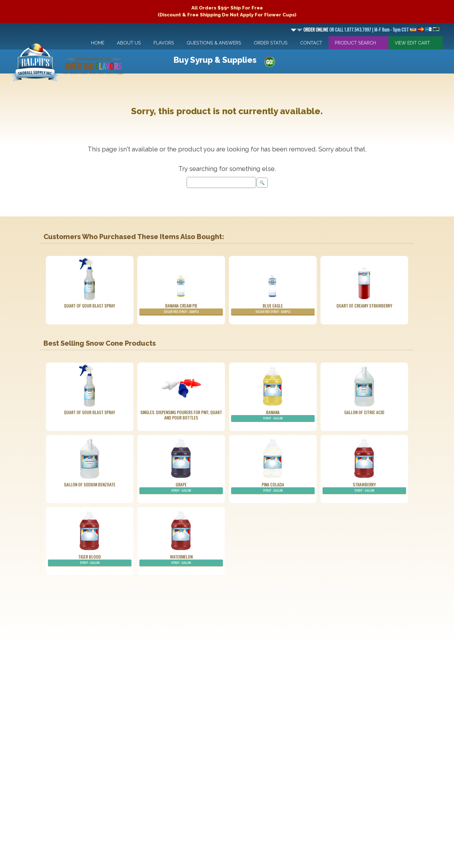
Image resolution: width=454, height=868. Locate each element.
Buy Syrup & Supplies (215, 60)
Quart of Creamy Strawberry (364, 305)
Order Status (271, 43)
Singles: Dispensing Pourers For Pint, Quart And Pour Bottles (181, 415)
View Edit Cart (412, 43)
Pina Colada (273, 488)
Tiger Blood (90, 560)
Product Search (355, 43)
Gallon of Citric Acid (364, 412)
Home (98, 43)
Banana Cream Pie (181, 309)
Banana (273, 415)
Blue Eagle (273, 309)
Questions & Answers (214, 43)
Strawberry (364, 488)
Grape (181, 488)
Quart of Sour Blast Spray (90, 305)
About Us (129, 43)
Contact (311, 43)
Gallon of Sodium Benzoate (90, 484)
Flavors (164, 43)
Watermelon (181, 560)
